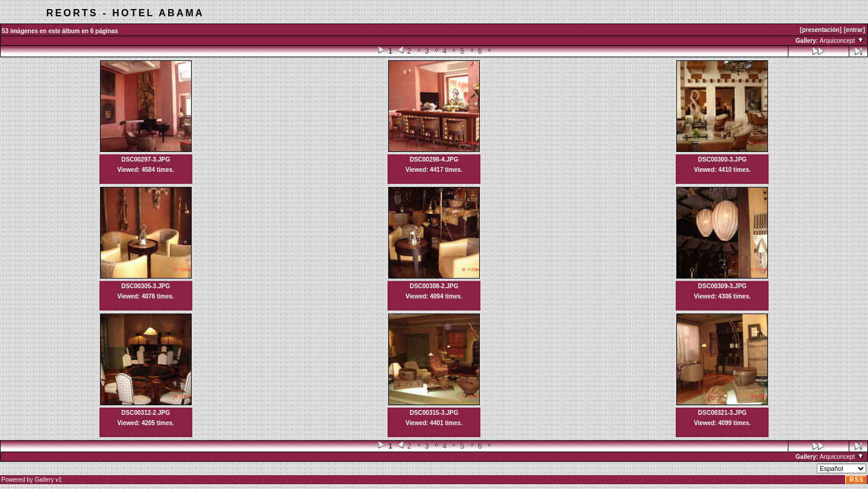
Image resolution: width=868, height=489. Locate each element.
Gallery (45, 480)
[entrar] (854, 30)
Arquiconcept (842, 41)
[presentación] (821, 30)
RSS (857, 480)
